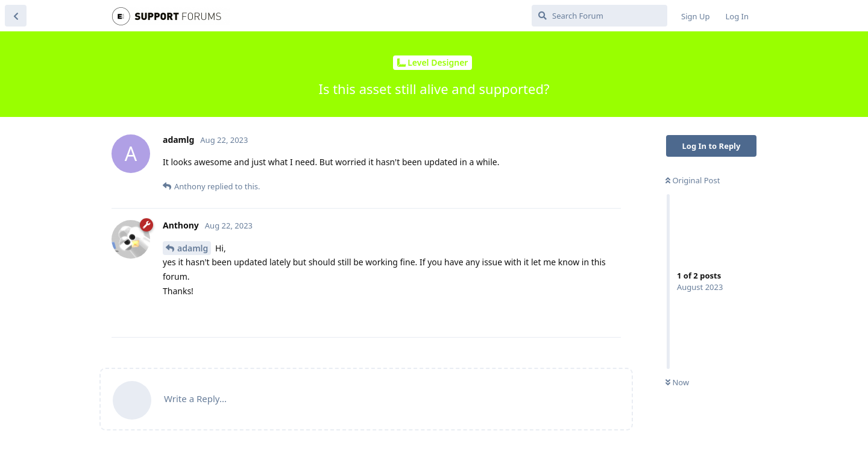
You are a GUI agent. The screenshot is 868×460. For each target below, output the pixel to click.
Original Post (693, 180)
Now (677, 382)
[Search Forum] (599, 16)
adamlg (193, 248)
